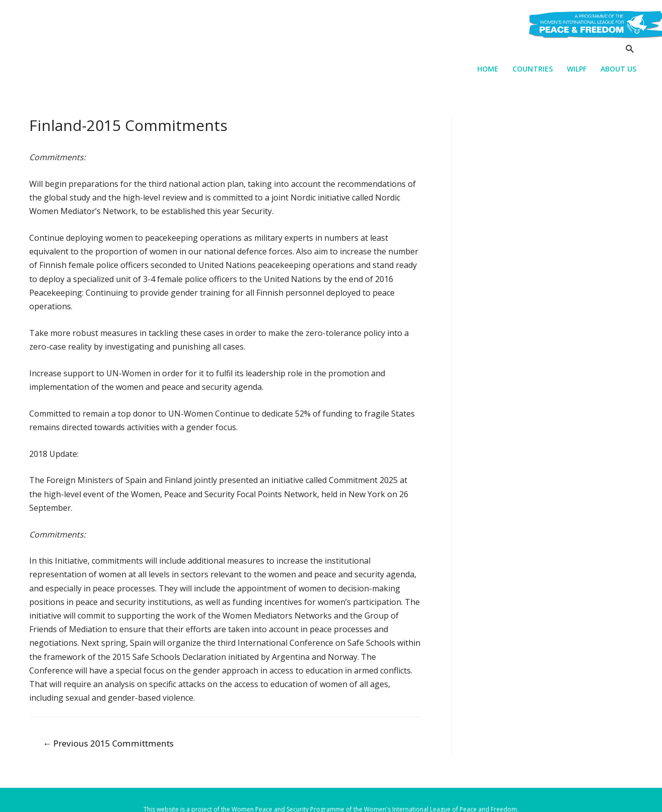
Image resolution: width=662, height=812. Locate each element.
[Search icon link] (630, 49)
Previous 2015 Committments (108, 743)
